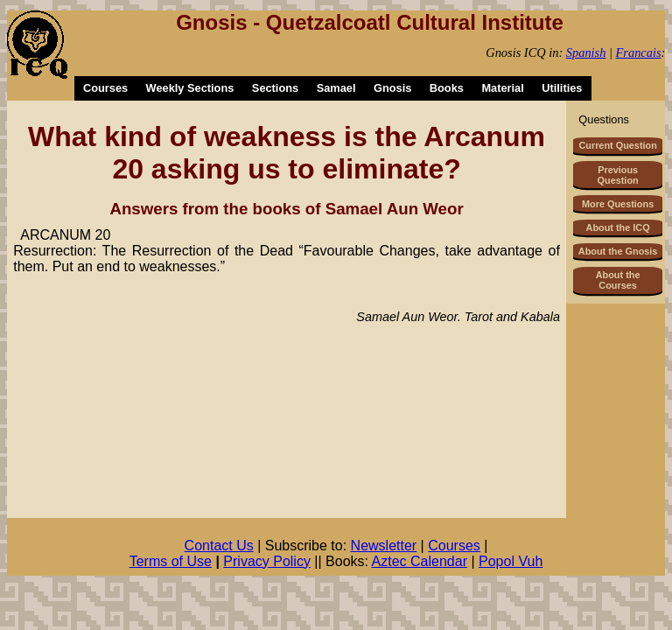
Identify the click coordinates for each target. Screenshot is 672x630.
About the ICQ (618, 227)
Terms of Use (171, 561)
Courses (105, 88)
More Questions (618, 204)
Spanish (586, 52)
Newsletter (384, 546)
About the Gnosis (618, 251)
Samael (336, 88)
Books (447, 88)
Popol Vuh (511, 561)
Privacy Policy (267, 561)
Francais (639, 52)
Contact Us (219, 546)
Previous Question (618, 175)
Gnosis (392, 88)
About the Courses (618, 280)
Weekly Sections (190, 88)
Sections (275, 88)
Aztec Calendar (420, 561)
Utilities (562, 88)
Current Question (617, 145)
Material (502, 88)
